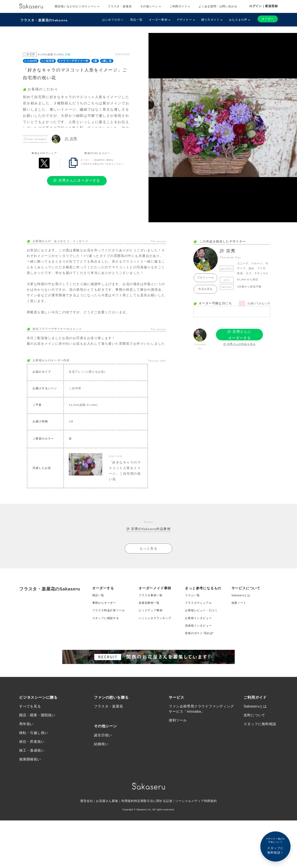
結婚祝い (101, 776)
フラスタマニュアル (199, 629)
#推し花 (107, 60)
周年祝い (26, 756)
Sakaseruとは (242, 620)
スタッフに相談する (107, 646)
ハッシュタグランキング (156, 646)
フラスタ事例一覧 (151, 620)
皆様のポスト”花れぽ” (200, 663)
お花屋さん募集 (107, 835)
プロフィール (206, 276)
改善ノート (239, 629)
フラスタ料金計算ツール (110, 637)
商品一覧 (135, 20)
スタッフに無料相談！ (275, 846)
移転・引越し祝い (34, 765)
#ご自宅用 (48, 60)
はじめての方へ (111, 20)
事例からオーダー (105, 629)
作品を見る (205, 288)
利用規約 (128, 835)
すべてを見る (30, 737)
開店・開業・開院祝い (37, 747)
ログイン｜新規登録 (263, 6)
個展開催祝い (30, 793)
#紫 (95, 60)
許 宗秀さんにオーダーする (77, 179)
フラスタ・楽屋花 (120, 6)
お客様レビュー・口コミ (202, 637)
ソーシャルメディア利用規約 (196, 835)
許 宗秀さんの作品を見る (240, 343)
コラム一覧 (193, 620)
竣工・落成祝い (32, 784)
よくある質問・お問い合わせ (218, 6)
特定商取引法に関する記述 (153, 835)
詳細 (68, 53)
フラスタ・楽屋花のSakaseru (44, 19)
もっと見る (148, 572)
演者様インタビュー (199, 654)
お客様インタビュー (199, 646)
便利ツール (178, 752)
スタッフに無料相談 (260, 756)
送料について (254, 747)
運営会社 (86, 835)
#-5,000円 (31, 60)
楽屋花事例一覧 (150, 629)
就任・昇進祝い (32, 775)
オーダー (267, 19)
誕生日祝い (103, 767)
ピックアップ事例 (151, 637)
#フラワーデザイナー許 (74, 60)
